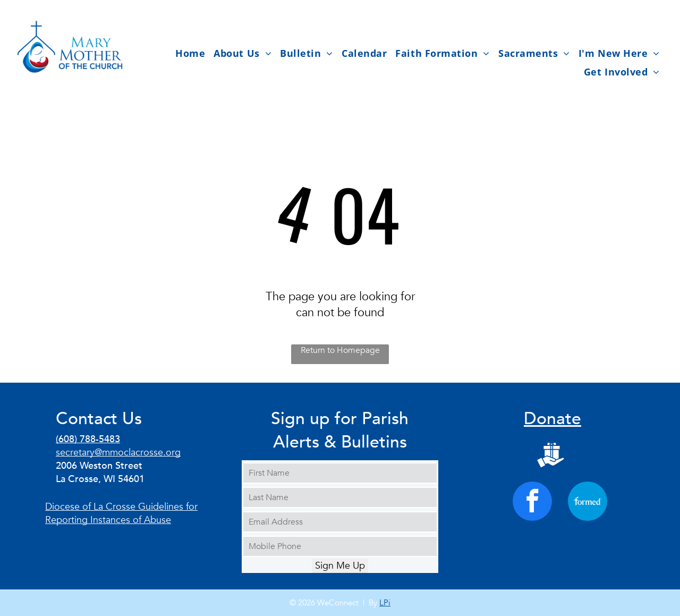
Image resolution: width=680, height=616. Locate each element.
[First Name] (340, 473)
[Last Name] (340, 497)
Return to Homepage (340, 350)
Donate (552, 419)
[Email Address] (340, 522)
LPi (385, 603)
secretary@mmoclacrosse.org (118, 453)
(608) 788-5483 (88, 439)
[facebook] (532, 503)
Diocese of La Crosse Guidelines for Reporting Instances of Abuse (121, 513)
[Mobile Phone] (340, 546)
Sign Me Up (340, 566)
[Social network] (551, 457)
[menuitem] (190, 53)
